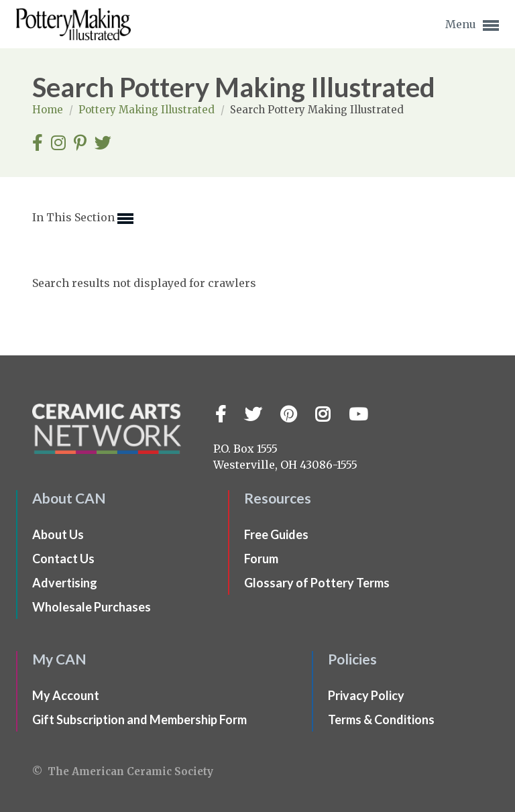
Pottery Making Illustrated (148, 110)
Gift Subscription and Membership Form (139, 719)
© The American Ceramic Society (123, 771)
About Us (58, 534)
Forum (261, 559)
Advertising (65, 583)
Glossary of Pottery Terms (317, 583)
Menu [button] (472, 25)
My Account (66, 695)
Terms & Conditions (381, 719)
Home (49, 110)
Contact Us (63, 559)
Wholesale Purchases (92, 607)
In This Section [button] (83, 219)
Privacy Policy (366, 695)
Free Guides (276, 534)
